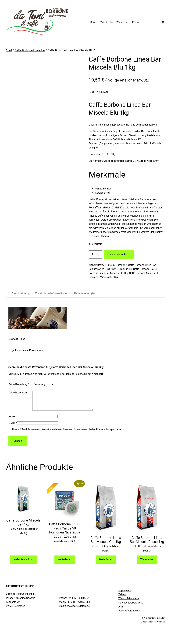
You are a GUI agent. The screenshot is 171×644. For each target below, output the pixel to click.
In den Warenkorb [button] (23, 563)
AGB (121, 610)
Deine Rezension (18, 393)
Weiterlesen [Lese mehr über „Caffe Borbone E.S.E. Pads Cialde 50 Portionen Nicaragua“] (65, 563)
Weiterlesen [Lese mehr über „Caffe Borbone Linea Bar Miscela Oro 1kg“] (106, 563)
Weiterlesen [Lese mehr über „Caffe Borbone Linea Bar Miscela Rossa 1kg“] (147, 563)
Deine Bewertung (19, 384)
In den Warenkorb (119, 254)
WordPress (161, 626)
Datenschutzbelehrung (131, 606)
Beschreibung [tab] (20, 293)
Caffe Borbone (141, 269)
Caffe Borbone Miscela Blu (144, 273)
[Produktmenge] (96, 254)
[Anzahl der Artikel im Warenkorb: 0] (163, 22)
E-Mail (13, 427)
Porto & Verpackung (129, 614)
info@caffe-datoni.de (78, 610)
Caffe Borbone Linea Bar (30, 50)
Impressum (125, 594)
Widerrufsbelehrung (129, 602)
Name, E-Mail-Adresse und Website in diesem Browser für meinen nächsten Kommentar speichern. (67, 433)
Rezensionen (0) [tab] (84, 293)
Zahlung (123, 598)
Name (13, 420)
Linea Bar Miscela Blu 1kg (103, 277)
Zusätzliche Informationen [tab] (52, 293)
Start (9, 50)
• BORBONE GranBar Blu (118, 269)
